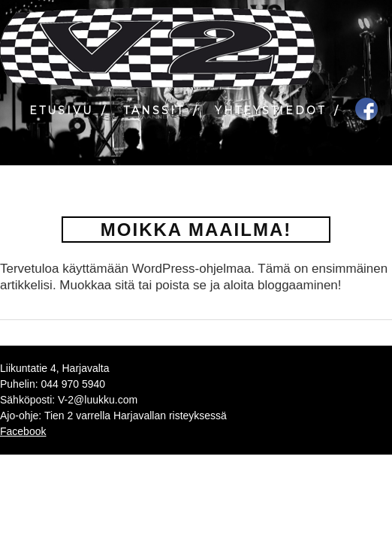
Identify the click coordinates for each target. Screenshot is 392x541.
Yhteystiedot (270, 110)
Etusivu (61, 110)
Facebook (23, 431)
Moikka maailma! (196, 230)
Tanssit (154, 110)
